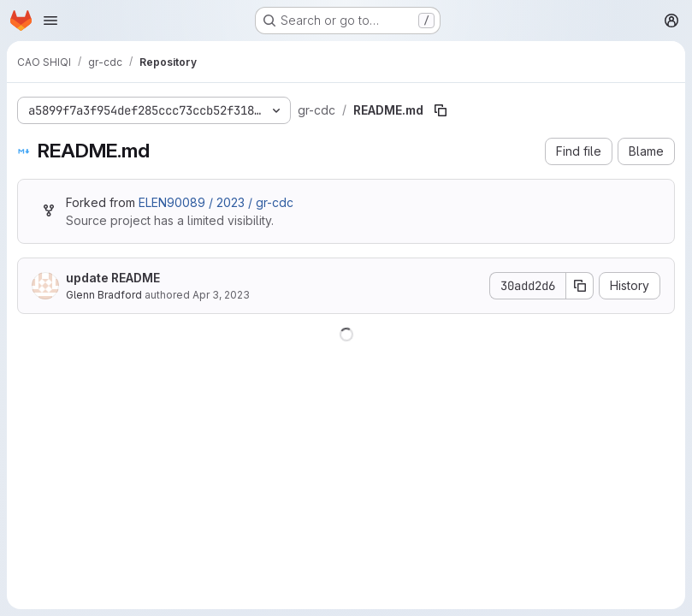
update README (113, 278)
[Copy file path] (441, 110)
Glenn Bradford (104, 295)
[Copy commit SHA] (580, 286)
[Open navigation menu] (50, 21)
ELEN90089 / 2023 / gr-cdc (216, 202)
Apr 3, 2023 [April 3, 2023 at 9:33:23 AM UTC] (221, 295)
